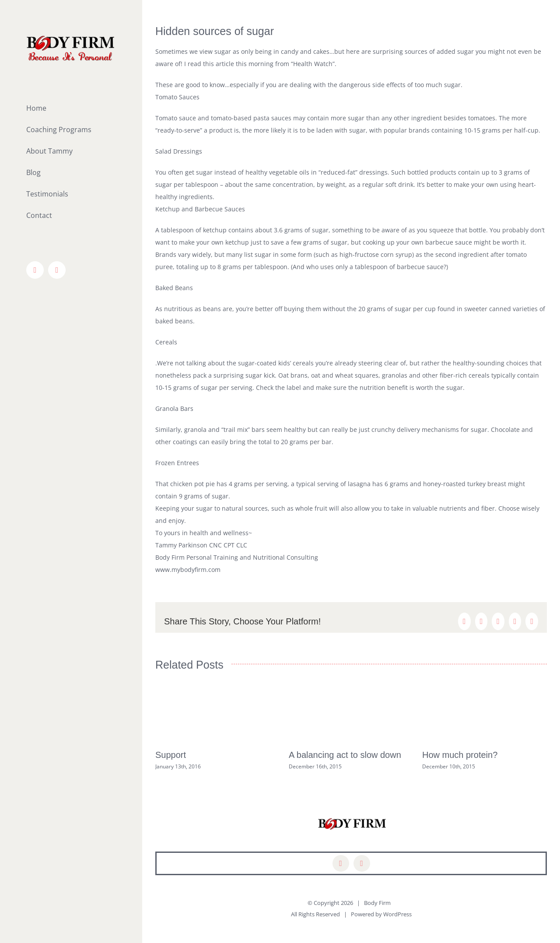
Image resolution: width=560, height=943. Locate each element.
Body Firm (377, 903)
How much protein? (460, 755)
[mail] (362, 863)
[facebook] (341, 863)
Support (171, 755)
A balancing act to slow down (345, 755)
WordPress (397, 914)
